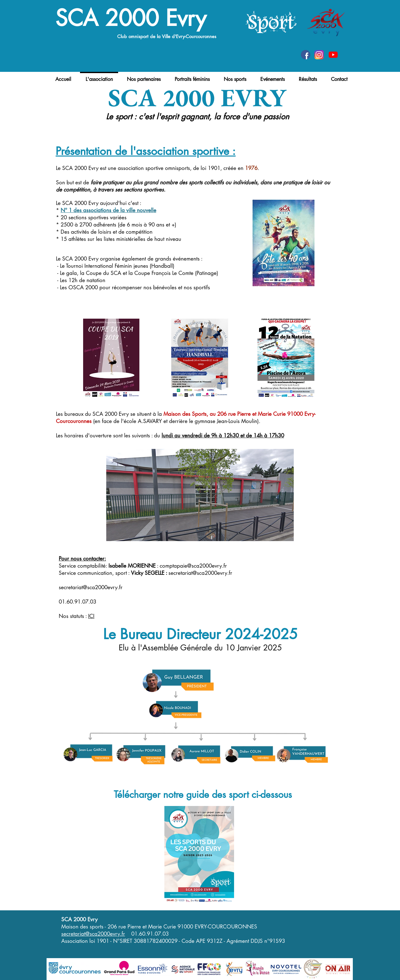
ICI (91, 616)
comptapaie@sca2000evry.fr (193, 566)
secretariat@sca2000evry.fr (200, 573)
